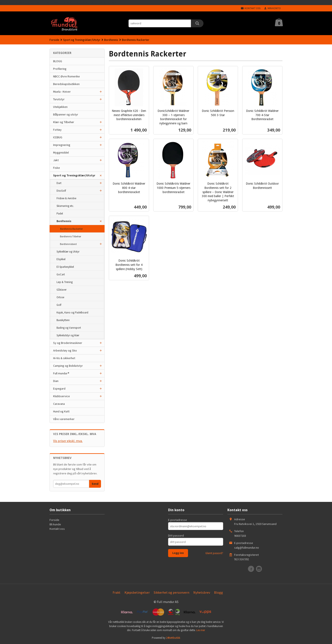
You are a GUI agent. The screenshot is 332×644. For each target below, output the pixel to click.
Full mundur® (61, 373)
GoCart (61, 274)
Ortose (60, 297)
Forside (54, 40)
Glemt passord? (214, 553)
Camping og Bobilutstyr (68, 366)
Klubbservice (62, 396)
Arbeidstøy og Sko (65, 350)
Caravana (59, 404)
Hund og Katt (61, 411)
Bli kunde (55, 524)
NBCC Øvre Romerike (66, 76)
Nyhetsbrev (202, 592)
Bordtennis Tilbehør (71, 236)
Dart (59, 183)
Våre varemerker (64, 419)
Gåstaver (62, 290)
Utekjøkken (60, 107)
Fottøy (57, 130)
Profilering (60, 69)
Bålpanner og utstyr (66, 114)
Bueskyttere (63, 320)
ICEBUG (58, 137)
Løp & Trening (65, 282)
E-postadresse (178, 520)
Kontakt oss (57, 529)
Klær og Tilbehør (64, 122)
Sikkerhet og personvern (172, 592)
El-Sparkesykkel (65, 267)
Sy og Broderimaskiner (68, 343)
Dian (56, 381)
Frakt (117, 592)
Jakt (56, 160)
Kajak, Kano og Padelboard (72, 312)
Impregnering (62, 145)
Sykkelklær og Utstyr (68, 252)
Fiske (57, 168)
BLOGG (58, 61)
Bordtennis (64, 221)
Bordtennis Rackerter (71, 229)
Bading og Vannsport (69, 328)
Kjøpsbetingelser (137, 592)
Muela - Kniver (62, 92)
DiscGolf (61, 191)
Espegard (59, 389)
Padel (60, 214)
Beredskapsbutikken (66, 84)
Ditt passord (176, 536)
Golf (59, 305)
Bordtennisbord (68, 244)
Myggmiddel (61, 152)
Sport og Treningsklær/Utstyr (74, 175)
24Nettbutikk (173, 638)
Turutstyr (59, 99)
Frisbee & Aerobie (66, 198)
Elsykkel (61, 259)
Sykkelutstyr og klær (68, 335)
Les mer (201, 630)
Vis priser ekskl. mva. (68, 441)
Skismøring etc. (65, 206)
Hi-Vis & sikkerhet (64, 358)
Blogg (219, 592)
